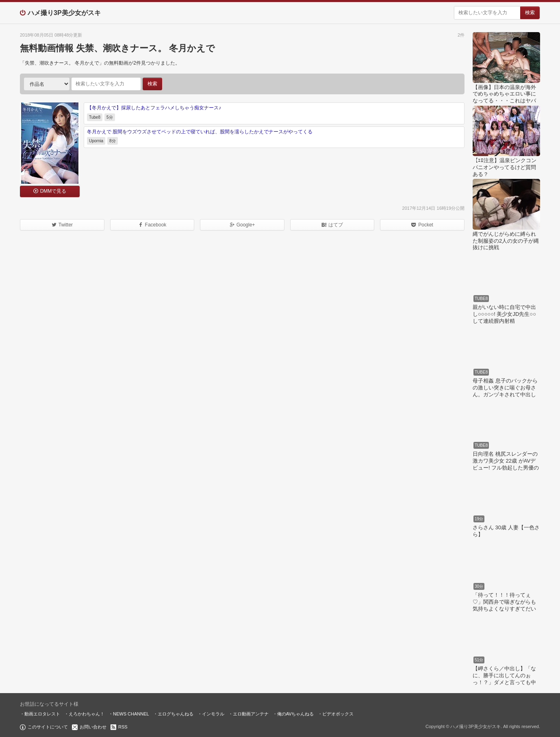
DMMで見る (53, 191)
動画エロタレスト (42, 714)
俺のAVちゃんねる (296, 714)
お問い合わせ (93, 727)
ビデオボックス (338, 714)
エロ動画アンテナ (251, 714)
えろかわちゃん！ (87, 714)
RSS (123, 727)
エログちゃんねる (176, 714)
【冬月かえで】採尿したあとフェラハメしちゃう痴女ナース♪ (154, 108)
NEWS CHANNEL (131, 714)
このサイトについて (48, 727)
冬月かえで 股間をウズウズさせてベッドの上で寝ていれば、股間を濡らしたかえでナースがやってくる (200, 132)
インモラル (213, 714)
